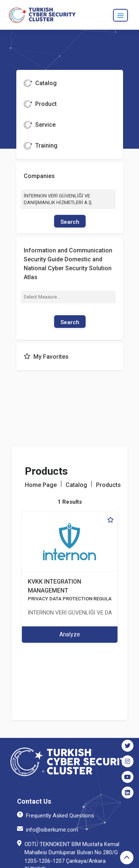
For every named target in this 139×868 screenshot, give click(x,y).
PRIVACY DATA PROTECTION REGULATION (75, 599)
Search (70, 222)
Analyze (70, 634)
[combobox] (68, 297)
